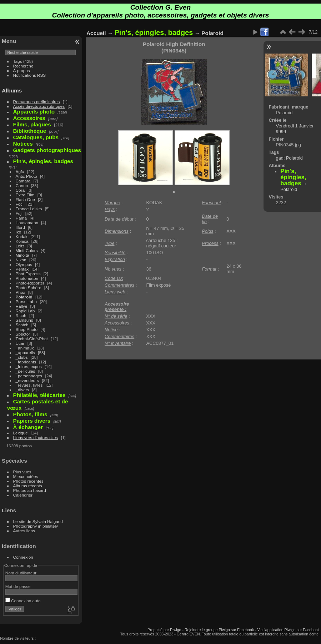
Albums (12, 90)
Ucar (20, 343)
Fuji (19, 213)
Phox (21, 292)
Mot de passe (18, 586)
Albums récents (28, 486)
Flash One (25, 199)
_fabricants (26, 362)
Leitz (20, 246)
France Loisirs (29, 209)
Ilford (20, 227)
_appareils (25, 353)
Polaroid (24, 297)
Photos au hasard (30, 490)
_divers (22, 390)
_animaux (25, 348)
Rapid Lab (25, 311)
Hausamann (27, 223)
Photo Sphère (29, 288)
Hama (21, 218)
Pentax (22, 269)
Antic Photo (26, 176)
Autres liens (24, 531)
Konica (22, 241)
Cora (20, 190)
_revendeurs (27, 380)
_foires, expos (29, 366)
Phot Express (28, 274)
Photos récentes (28, 481)
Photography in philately (36, 526)
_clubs (22, 357)
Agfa (20, 172)
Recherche (23, 66)
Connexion (23, 557)
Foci (20, 204)
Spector (23, 334)
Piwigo (175, 630)
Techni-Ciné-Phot (32, 339)
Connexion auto (23, 601)
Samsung (25, 320)
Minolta (22, 255)
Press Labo (26, 301)
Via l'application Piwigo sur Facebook (288, 630)
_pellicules (26, 371)
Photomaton (27, 278)
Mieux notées (26, 476)
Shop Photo (27, 329)
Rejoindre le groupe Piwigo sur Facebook (219, 630)
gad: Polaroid (289, 158)
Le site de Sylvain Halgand (38, 521)
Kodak (22, 237)
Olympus (24, 264)
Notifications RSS (30, 75)
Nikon (21, 260)
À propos (22, 71)
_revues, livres (29, 385)
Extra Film (25, 195)
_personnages (29, 376)
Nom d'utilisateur (21, 573)
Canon (22, 185)
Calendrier (23, 495)
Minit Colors (27, 250)
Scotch (22, 325)
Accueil (96, 33)
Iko (19, 232)
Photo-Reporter (30, 283)
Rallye (22, 306)
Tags (18, 61)
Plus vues (22, 472)
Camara (23, 181)
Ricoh (21, 315)
